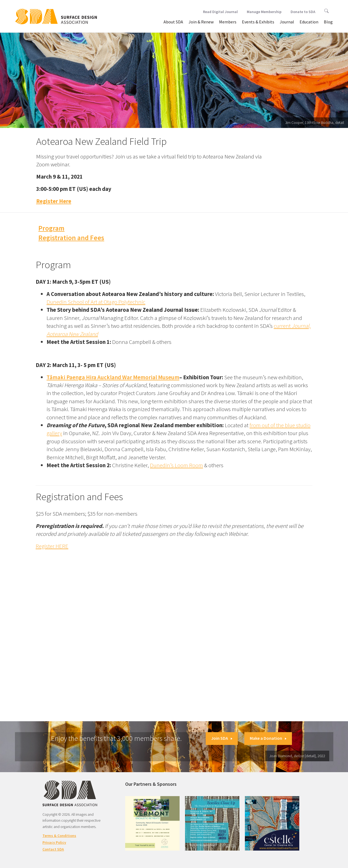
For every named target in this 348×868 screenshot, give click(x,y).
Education (309, 22)
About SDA (173, 22)
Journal (287, 22)
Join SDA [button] (222, 738)
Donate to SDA (303, 12)
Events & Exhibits (258, 22)
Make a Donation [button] (268, 738)
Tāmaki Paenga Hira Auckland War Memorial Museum (113, 377)
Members (228, 22)
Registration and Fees (71, 238)
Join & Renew (201, 22)
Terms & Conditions (59, 836)
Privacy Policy (54, 842)
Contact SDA (53, 849)
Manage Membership (264, 12)
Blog (328, 22)
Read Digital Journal (220, 12)
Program (51, 228)
